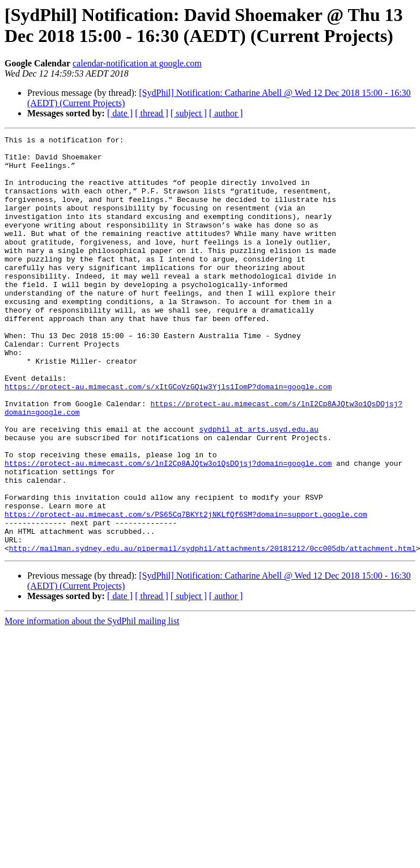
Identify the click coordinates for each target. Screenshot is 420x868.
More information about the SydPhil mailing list (92, 704)
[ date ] (120, 113)
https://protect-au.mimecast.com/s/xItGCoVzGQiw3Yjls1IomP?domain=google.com (168, 437)
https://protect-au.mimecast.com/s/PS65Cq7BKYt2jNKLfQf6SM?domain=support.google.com (186, 591)
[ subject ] (189, 113)
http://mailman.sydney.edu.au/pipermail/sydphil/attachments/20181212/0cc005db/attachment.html (213, 631)
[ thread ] (152, 113)
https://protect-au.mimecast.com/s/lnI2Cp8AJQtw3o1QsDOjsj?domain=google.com (168, 529)
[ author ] (226, 113)
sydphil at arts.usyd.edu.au (259, 488)
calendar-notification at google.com (137, 63)
